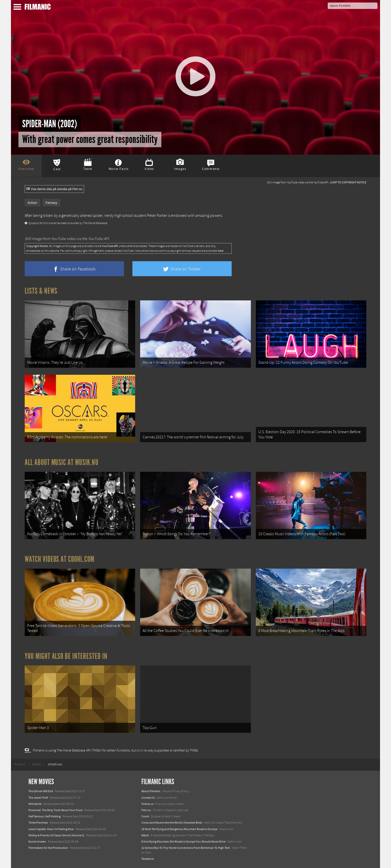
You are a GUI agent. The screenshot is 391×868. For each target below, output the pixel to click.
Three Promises (38, 823)
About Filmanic (151, 791)
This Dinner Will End (41, 791)
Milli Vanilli (35, 804)
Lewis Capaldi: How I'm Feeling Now (51, 829)
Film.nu (146, 810)
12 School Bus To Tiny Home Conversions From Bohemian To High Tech (186, 848)
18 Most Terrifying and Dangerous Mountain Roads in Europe (179, 829)
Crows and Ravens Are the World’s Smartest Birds (172, 823)
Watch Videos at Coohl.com (59, 559)
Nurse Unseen (37, 842)
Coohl (145, 816)
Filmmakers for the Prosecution (48, 848)
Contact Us (148, 798)
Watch (145, 835)
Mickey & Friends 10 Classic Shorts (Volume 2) (56, 835)
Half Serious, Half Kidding (45, 816)
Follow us (147, 804)
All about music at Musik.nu (62, 462)
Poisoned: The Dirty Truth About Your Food (55, 810)
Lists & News (41, 291)
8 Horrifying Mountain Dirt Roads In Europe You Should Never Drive (184, 842)
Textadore (148, 859)
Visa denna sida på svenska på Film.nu (54, 189)
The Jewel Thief (38, 798)
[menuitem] (20, 765)
